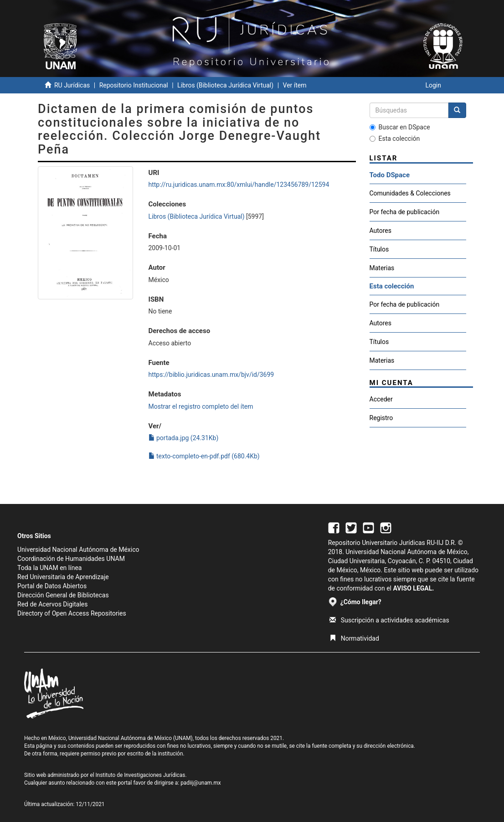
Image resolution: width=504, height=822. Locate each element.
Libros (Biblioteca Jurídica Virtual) (225, 85)
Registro (381, 418)
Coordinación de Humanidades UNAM (71, 559)
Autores (381, 231)
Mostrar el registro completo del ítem (201, 406)
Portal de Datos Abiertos (52, 586)
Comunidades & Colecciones (410, 193)
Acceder (381, 399)
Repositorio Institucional (134, 85)
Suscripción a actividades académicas (389, 620)
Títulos (379, 249)
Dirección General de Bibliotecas (63, 595)
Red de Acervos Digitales (52, 604)
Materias (382, 268)
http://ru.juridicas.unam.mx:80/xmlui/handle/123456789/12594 (239, 185)
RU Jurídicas (72, 85)
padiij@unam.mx (201, 783)
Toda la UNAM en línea (49, 568)
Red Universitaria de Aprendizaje (63, 577)
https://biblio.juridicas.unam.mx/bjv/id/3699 (211, 375)
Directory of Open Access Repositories (72, 613)
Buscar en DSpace (400, 127)
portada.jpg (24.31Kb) (184, 438)
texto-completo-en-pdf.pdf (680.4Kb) (204, 456)
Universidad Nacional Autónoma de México (78, 550)
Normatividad (354, 638)
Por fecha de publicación (405, 212)
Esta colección (395, 139)
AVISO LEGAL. (413, 588)
